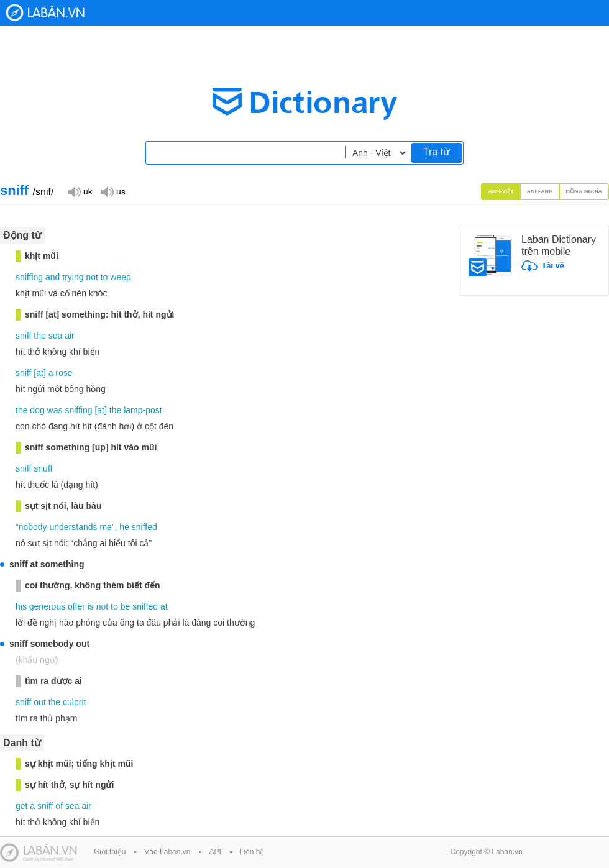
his (21, 606)
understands (74, 527)
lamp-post (143, 410)
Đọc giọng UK (80, 191)
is (91, 606)
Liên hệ (252, 852)
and (53, 277)
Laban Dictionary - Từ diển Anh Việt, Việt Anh (45, 13)
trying (73, 277)
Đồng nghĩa (584, 191)
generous (47, 606)
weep (120, 277)
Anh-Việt (501, 191)
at (40, 373)
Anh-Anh (540, 191)
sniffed (144, 527)
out (39, 702)
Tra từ (437, 152)
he (124, 527)
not (92, 277)
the (39, 336)
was (55, 410)
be (126, 606)
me (105, 527)
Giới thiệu (110, 852)
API (215, 852)
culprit (74, 702)
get (21, 806)
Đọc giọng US (113, 191)
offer (76, 606)
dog (37, 410)
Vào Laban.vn (167, 852)
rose (64, 373)
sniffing (29, 277)
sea (56, 336)
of (59, 806)
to (104, 277)
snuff (43, 468)
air (70, 336)
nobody (33, 527)
